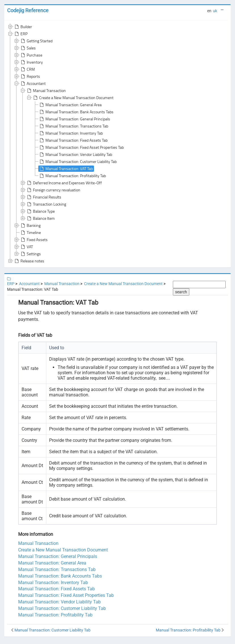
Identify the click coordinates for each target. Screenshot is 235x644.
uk (215, 11)
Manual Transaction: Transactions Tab (73, 126)
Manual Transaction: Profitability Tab (72, 176)
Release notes (29, 261)
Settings (30, 254)
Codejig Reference (28, 10)
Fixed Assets (34, 240)
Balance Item (40, 218)
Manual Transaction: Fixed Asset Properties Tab (81, 147)
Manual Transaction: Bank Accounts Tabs (76, 112)
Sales (28, 48)
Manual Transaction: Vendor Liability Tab (75, 154)
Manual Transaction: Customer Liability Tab (78, 162)
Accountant (33, 83)
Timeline (30, 233)
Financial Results (44, 197)
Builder (23, 27)
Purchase (31, 55)
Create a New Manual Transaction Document (73, 98)
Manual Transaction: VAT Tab (66, 169)
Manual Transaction (46, 91)
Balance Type (40, 211)
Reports (30, 76)
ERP (21, 34)
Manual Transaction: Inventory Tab (71, 133)
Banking (30, 225)
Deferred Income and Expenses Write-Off (64, 183)
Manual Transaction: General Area (70, 105)
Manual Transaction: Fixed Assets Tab (73, 140)
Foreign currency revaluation (53, 190)
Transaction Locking (46, 204)
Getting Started (36, 41)
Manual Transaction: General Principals (74, 119)
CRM (27, 69)
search (181, 292)
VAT (26, 247)
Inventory (31, 62)
